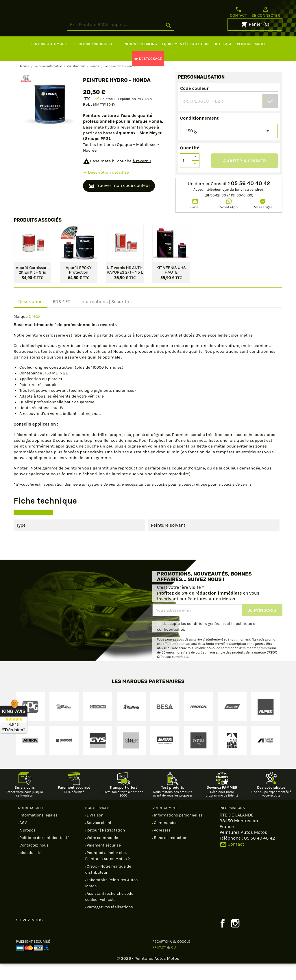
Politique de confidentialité (44, 854)
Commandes (165, 839)
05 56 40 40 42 (251, 200)
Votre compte (165, 824)
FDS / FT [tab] (62, 318)
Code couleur (194, 105)
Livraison (95, 832)
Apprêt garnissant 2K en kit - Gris (33, 286)
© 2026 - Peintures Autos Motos (148, 975)
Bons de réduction (170, 854)
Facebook (223, 940)
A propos (27, 847)
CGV (23, 839)
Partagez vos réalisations (109, 924)
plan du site (30, 869)
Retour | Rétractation (106, 847)
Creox (35, 333)
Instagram (235, 940)
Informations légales (38, 832)
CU (173, 964)
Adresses (162, 847)
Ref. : (88, 121)
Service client (99, 839)
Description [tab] (30, 318)
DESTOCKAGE (148, 75)
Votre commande (102, 854)
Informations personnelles (178, 832)
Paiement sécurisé (103, 862)
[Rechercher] (142, 41)
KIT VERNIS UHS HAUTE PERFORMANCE (171, 286)
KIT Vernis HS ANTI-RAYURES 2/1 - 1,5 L (125, 286)
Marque (21, 333)
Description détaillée (106, 189)
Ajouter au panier (245, 177)
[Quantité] (186, 177)
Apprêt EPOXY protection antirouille (79, 286)
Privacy (159, 964)
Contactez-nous (34, 862)
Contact (238, 12)
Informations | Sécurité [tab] (104, 318)
